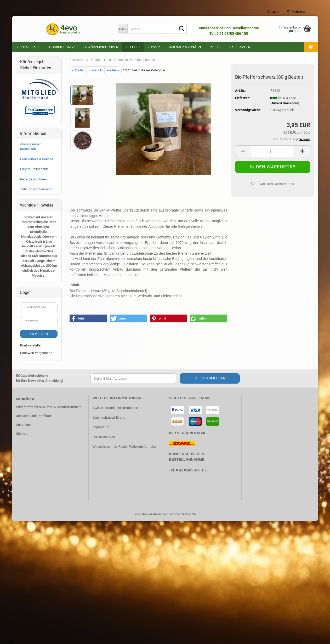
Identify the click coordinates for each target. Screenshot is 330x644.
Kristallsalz (24, 425)
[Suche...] (123, 29)
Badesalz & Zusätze (185, 47)
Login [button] (273, 12)
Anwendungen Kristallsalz (31, 147)
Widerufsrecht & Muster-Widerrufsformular (124, 447)
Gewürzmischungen (101, 47)
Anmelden (39, 334)
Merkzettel (297, 12)
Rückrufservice (104, 437)
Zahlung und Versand (36, 190)
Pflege (216, 47)
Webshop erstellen (148, 515)
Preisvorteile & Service (37, 160)
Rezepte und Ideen (34, 180)
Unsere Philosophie (34, 170)
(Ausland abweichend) (285, 104)
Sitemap (22, 434)
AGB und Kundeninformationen (115, 408)
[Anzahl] (273, 152)
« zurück (95, 71)
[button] (243, 152)
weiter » (113, 71)
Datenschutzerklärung (109, 418)
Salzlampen (240, 47)
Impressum (101, 428)
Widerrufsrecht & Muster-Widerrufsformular (48, 408)
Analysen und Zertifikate (34, 416)
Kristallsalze (29, 47)
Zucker (154, 47)
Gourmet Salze (62, 47)
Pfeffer (133, 47)
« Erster (78, 71)
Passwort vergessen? (36, 353)
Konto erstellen (31, 346)
